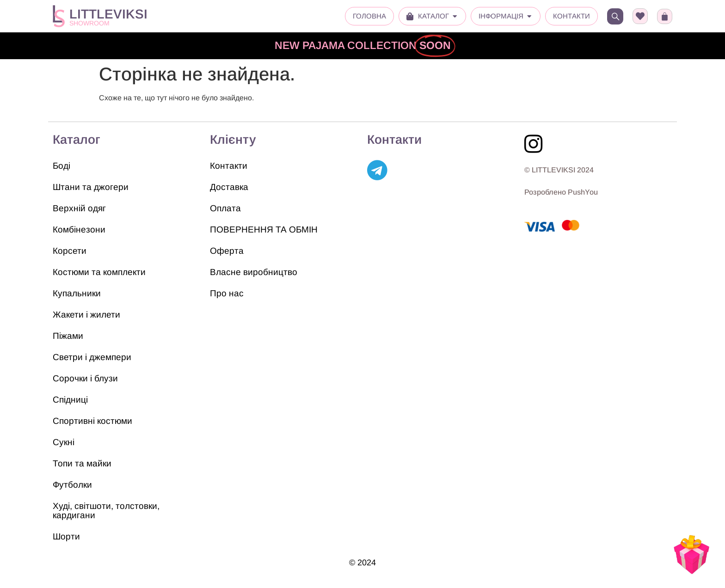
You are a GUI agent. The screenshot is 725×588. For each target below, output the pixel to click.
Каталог (77, 140)
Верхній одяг (79, 208)
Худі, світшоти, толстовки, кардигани (106, 511)
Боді (61, 166)
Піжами (68, 336)
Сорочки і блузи (85, 378)
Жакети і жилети (86, 315)
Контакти (229, 166)
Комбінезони (79, 230)
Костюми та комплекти (99, 272)
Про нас (227, 293)
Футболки (72, 485)
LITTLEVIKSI (108, 14)
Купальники (77, 293)
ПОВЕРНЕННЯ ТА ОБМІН (264, 230)
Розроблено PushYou (561, 192)
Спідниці (70, 400)
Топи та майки (82, 463)
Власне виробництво (254, 272)
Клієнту (233, 140)
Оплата (225, 208)
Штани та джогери (91, 187)
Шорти (66, 536)
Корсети (70, 251)
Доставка (229, 187)
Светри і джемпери (92, 357)
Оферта (227, 251)
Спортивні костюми (92, 421)
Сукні (64, 442)
